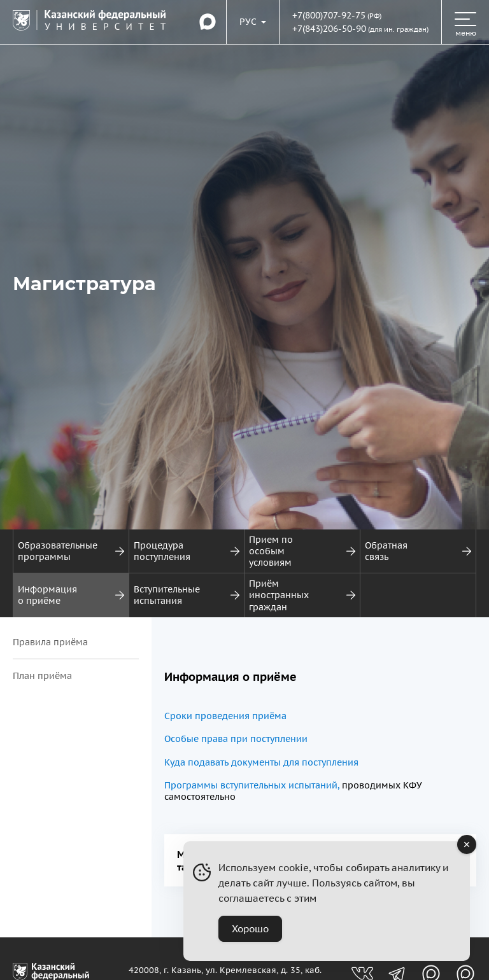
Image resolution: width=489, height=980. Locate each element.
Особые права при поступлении (236, 739)
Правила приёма (50, 642)
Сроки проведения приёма (225, 716)
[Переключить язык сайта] (253, 22)
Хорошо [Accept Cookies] (250, 929)
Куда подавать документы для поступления (261, 762)
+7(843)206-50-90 (329, 29)
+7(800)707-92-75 (329, 15)
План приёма (42, 676)
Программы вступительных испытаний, (252, 785)
